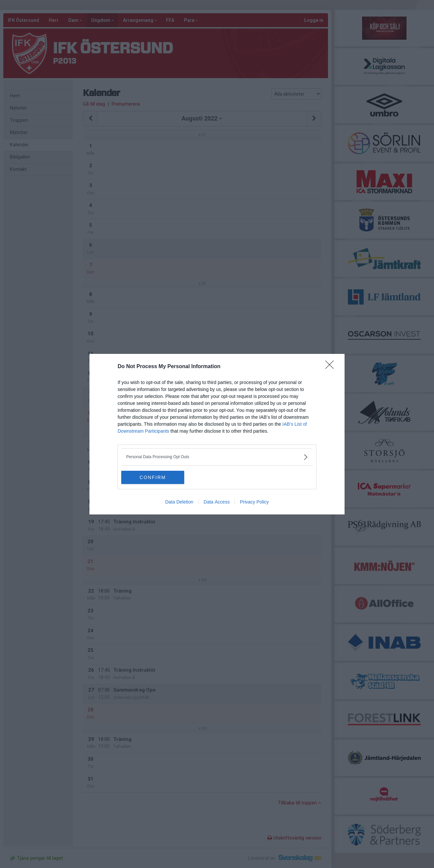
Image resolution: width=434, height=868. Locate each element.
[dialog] (217, 434)
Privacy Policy (254, 502)
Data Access (217, 502)
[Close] (332, 367)
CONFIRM (153, 477)
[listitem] (217, 457)
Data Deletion (179, 502)
